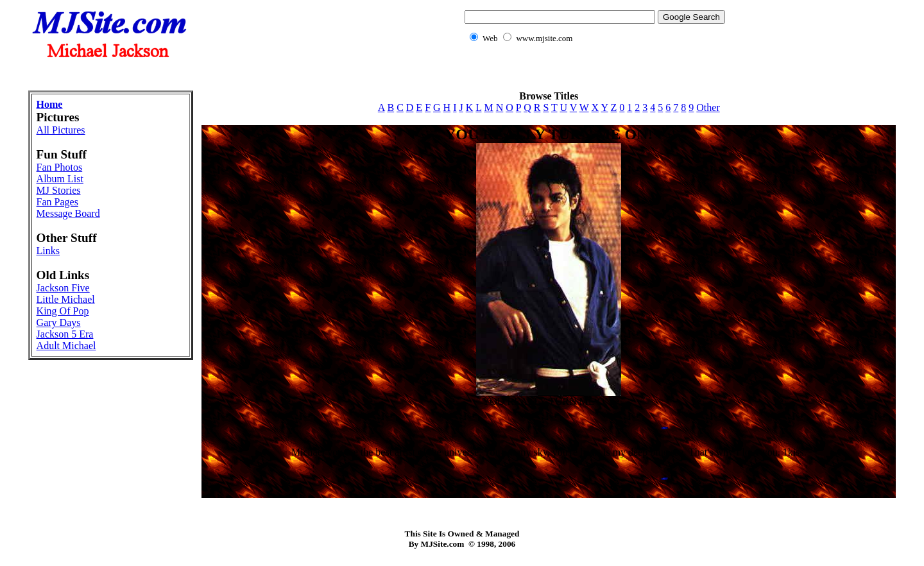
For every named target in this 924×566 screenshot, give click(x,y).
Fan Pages (57, 202)
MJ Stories (59, 190)
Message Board (68, 213)
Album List (60, 179)
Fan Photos (60, 167)
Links (48, 251)
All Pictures (61, 130)
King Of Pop (63, 311)
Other (708, 107)
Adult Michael (66, 346)
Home (50, 104)
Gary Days (59, 322)
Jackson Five (63, 288)
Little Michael (66, 299)
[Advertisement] (462, 74)
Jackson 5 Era (65, 334)
